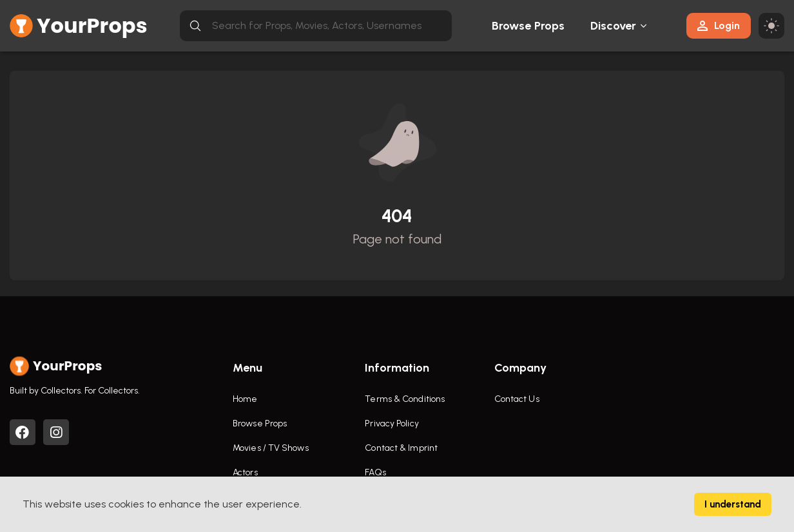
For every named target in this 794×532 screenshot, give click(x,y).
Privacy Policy (392, 423)
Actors (245, 472)
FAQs (375, 472)
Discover (614, 26)
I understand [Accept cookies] (733, 504)
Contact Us (517, 399)
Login (719, 25)
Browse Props (528, 26)
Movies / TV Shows (271, 448)
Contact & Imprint (401, 448)
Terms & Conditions (405, 399)
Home (245, 399)
